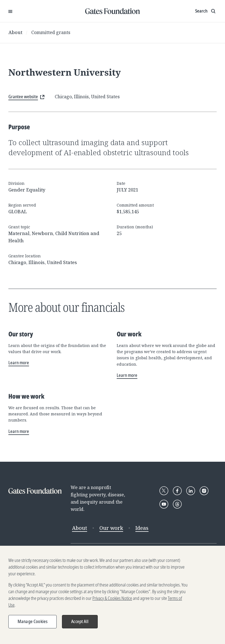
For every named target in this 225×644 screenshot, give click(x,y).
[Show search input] (206, 11)
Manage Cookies (33, 624)
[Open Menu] (10, 11)
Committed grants (51, 32)
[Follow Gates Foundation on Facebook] (177, 491)
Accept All (80, 624)
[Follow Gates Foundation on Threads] (177, 504)
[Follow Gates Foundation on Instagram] (204, 491)
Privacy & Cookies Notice (112, 601)
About (15, 32)
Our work (111, 528)
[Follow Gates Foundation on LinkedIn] (191, 491)
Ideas (142, 528)
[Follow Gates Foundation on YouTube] (164, 504)
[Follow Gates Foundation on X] (164, 491)
